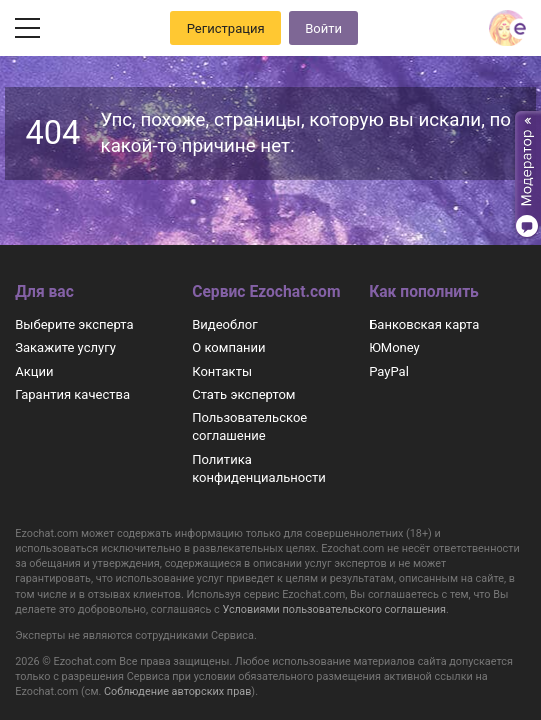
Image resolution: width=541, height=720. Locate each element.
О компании (228, 347)
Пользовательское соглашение (249, 426)
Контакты (222, 371)
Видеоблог (225, 324)
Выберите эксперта (74, 324)
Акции (34, 371)
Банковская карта (424, 324)
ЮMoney (394, 347)
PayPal (389, 371)
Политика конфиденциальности (259, 468)
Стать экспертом (243, 394)
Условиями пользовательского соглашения (334, 609)
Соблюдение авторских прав (177, 691)
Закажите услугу (65, 347)
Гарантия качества (72, 394)
